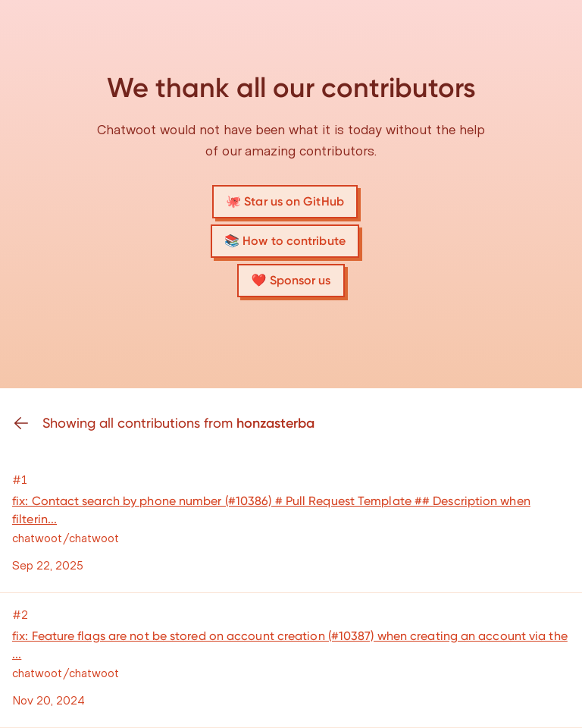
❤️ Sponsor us (291, 280)
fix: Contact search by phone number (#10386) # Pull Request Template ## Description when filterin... (271, 510)
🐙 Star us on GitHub (285, 201)
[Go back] (27, 423)
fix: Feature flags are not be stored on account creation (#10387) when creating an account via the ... (290, 645)
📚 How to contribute (285, 241)
